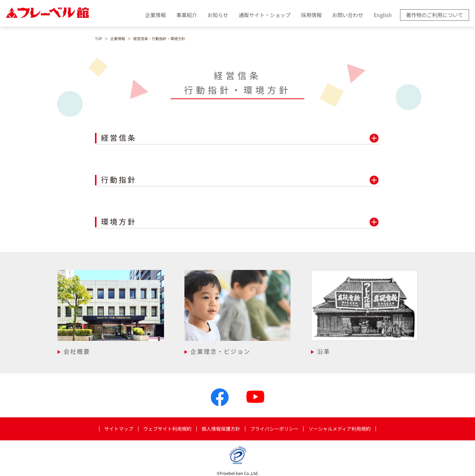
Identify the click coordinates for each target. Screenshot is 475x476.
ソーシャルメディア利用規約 (340, 429)
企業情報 (118, 39)
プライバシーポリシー (274, 429)
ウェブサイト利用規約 (167, 429)
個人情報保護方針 (221, 429)
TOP (99, 39)
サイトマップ (119, 429)
